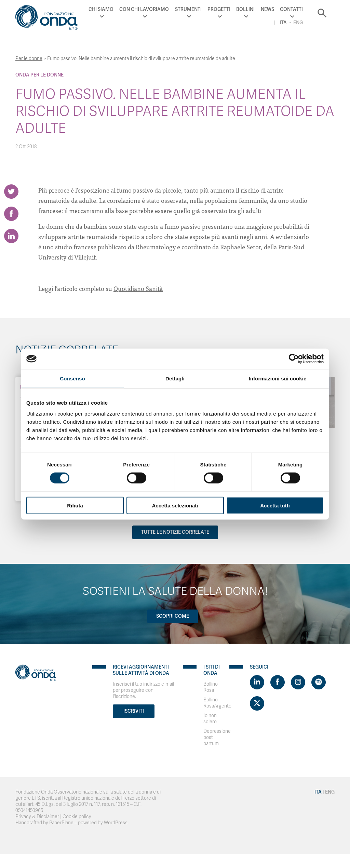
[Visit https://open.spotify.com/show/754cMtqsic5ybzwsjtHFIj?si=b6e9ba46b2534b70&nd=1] (319, 682)
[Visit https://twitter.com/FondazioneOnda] (257, 703)
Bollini (245, 9)
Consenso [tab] (72, 379)
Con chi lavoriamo (144, 9)
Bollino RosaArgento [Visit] (217, 703)
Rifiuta (75, 505)
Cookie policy (77, 817)
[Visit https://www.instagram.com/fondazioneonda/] (298, 682)
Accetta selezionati (175, 505)
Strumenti (188, 9)
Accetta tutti (275, 505)
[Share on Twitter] (11, 192)
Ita (283, 23)
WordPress (116, 823)
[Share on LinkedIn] (11, 236)
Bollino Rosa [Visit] (211, 687)
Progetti (219, 9)
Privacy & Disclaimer (37, 817)
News (267, 9)
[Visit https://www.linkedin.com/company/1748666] (257, 682)
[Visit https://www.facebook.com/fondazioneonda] (278, 682)
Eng (298, 23)
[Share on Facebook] (11, 214)
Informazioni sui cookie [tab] (278, 379)
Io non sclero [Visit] (210, 719)
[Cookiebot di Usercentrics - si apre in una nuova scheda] (294, 359)
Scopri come (173, 616)
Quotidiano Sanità (138, 288)
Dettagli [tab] (175, 379)
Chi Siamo (101, 9)
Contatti (291, 9)
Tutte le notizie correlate (175, 532)
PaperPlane (61, 823)
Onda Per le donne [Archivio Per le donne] (39, 75)
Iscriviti (134, 711)
